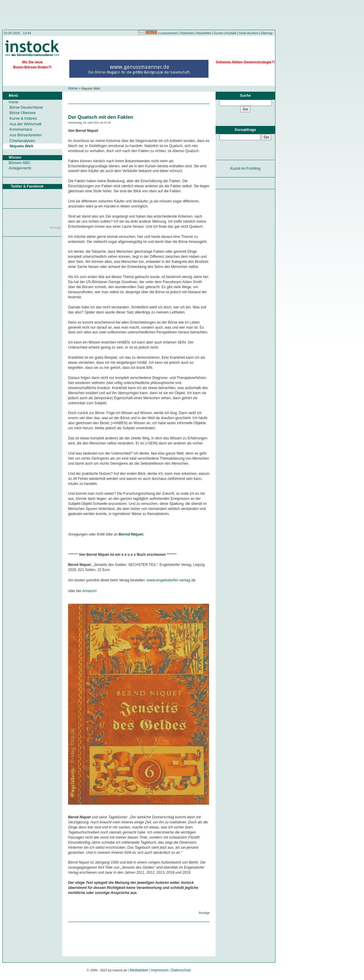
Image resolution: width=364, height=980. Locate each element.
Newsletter (204, 33)
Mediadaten (139, 970)
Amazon (89, 591)
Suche (218, 33)
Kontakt (231, 33)
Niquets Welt (21, 146)
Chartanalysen (22, 141)
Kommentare (21, 129)
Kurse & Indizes (23, 118)
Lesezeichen (169, 33)
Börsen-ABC (20, 163)
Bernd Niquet (131, 534)
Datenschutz (181, 970)
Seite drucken (249, 33)
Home (73, 88)
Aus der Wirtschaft (25, 124)
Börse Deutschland (26, 107)
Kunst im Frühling (245, 168)
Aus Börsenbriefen (26, 135)
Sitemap (267, 33)
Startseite (187, 33)
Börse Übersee (23, 113)
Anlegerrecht (20, 168)
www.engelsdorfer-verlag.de (171, 580)
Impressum (160, 970)
